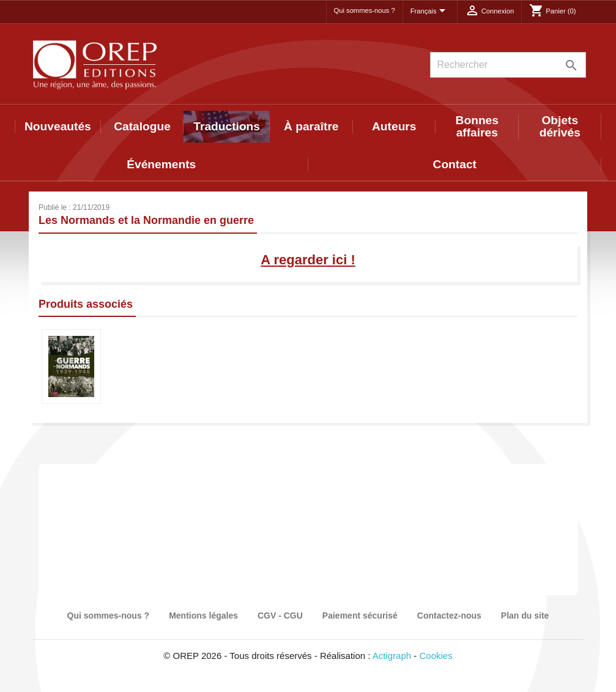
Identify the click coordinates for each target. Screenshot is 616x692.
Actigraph (392, 656)
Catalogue (142, 126)
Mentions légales (203, 616)
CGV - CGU (280, 616)
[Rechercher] (508, 65)
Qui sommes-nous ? (365, 10)
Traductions (227, 126)
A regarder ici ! (308, 260)
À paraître (311, 126)
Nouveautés (58, 126)
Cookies (436, 656)
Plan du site (525, 616)
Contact (455, 164)
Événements (161, 164)
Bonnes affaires (477, 126)
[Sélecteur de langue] (430, 12)
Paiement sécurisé (360, 616)
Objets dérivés (560, 126)
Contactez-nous (449, 616)
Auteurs (394, 126)
